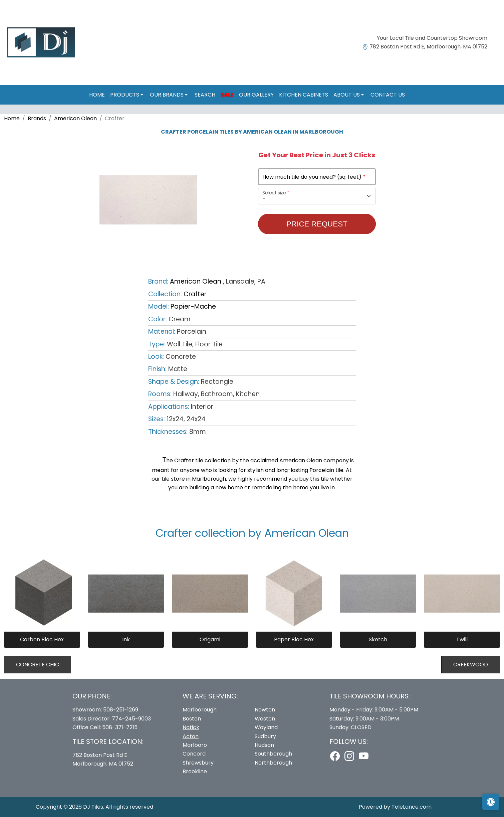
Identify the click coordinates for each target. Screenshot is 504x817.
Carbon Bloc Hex (42, 639)
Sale (227, 95)
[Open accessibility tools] (491, 802)
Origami (210, 639)
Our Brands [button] (167, 95)
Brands (37, 118)
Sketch (378, 639)
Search (205, 95)
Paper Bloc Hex (294, 639)
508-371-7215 (120, 727)
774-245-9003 (131, 719)
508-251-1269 (121, 710)
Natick (191, 727)
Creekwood (471, 665)
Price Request (317, 224)
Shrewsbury (198, 763)
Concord (194, 754)
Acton (191, 736)
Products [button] (125, 95)
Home (97, 95)
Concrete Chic (38, 665)
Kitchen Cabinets (304, 95)
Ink (126, 639)
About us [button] (347, 95)
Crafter (195, 294)
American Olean (75, 118)
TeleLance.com (412, 807)
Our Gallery (256, 95)
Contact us (388, 95)
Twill (462, 639)
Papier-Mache (193, 306)
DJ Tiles (93, 807)
